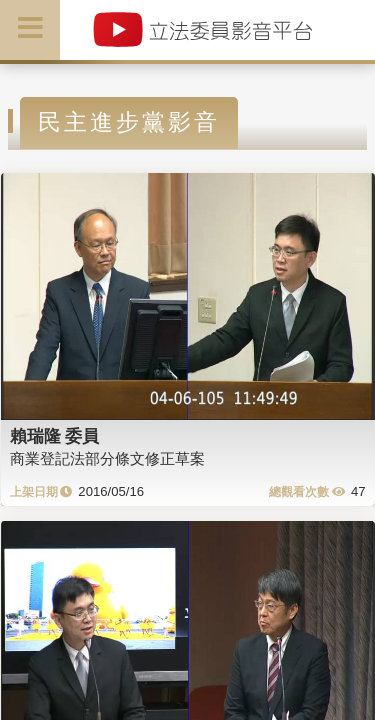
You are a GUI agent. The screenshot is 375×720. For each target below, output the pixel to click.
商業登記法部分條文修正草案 (107, 458)
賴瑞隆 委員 (55, 436)
